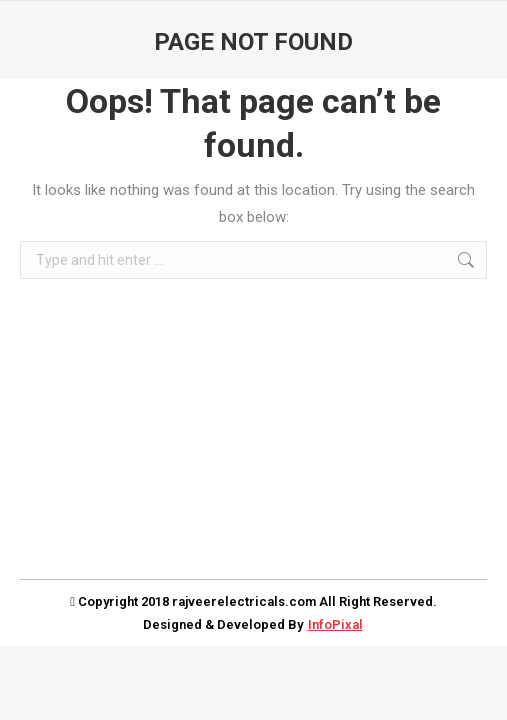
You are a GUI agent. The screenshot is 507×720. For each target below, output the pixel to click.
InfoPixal (335, 624)
